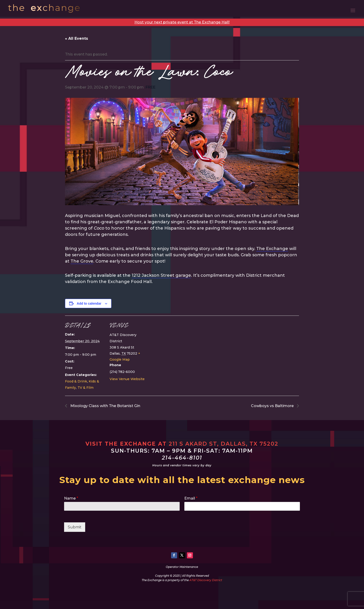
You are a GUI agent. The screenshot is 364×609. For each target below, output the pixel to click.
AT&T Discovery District (206, 580)
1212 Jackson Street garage (161, 275)
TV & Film (86, 388)
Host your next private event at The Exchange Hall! (182, 22)
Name (71, 498)
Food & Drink (76, 381)
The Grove (82, 261)
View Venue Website (127, 379)
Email (191, 498)
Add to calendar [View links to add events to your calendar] (89, 303)
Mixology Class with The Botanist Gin (105, 406)
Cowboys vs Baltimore (273, 406)
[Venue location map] (179, 348)
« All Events (76, 38)
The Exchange (272, 249)
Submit (75, 527)
